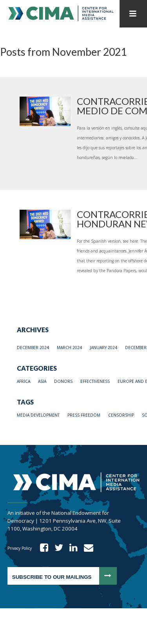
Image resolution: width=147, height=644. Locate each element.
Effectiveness (95, 381)
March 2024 (69, 348)
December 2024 (33, 348)
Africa (24, 381)
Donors (63, 381)
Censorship (121, 415)
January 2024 (103, 348)
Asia (42, 381)
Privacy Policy (20, 548)
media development (38, 415)
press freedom (84, 415)
